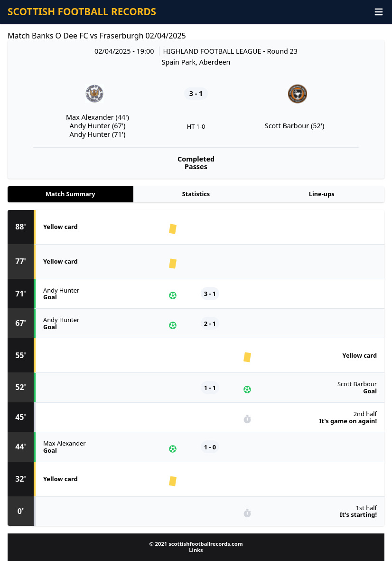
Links (196, 550)
